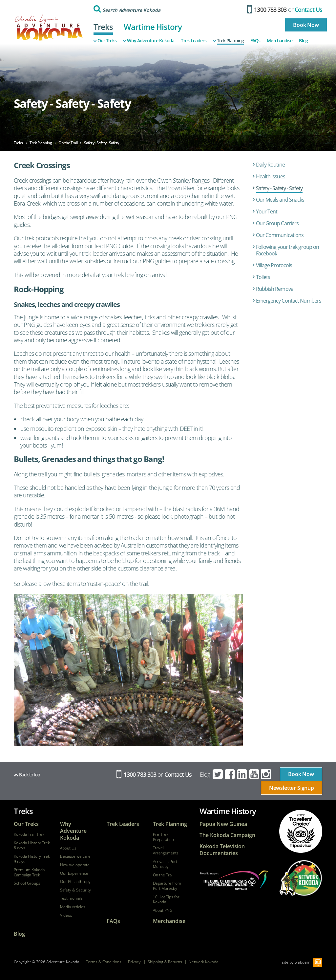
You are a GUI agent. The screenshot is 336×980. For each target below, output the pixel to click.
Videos (66, 915)
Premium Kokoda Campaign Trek (29, 872)
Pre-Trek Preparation (163, 837)
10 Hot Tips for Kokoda (166, 900)
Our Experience (74, 873)
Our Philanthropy (75, 882)
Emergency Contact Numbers (289, 301)
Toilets (263, 277)
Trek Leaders (193, 41)
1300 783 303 (267, 10)
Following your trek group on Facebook (288, 250)
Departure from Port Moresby (167, 886)
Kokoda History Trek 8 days (32, 845)
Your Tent (267, 211)
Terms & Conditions (104, 962)
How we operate (75, 865)
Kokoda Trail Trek (29, 834)
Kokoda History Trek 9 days (32, 859)
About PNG (163, 910)
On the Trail (163, 875)
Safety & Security (75, 890)
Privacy (134, 962)
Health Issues (271, 176)
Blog (303, 41)
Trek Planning (228, 41)
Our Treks (105, 41)
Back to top (27, 775)
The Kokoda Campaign (227, 835)
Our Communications (280, 235)
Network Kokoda (203, 962)
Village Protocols (274, 265)
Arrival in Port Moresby (165, 864)
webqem (303, 962)
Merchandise (280, 41)
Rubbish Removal (275, 289)
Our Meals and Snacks (280, 200)
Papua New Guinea (223, 824)
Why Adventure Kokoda (149, 41)
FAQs (255, 41)
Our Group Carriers (277, 223)
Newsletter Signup (292, 788)
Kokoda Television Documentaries (222, 850)
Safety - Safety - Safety (279, 188)
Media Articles (73, 907)
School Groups (27, 883)
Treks (103, 27)
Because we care (75, 856)
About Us (68, 848)
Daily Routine (270, 165)
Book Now (306, 25)
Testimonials (71, 898)
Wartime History (153, 27)
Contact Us (308, 10)
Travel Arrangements (166, 850)
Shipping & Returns (165, 962)
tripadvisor (301, 831)
